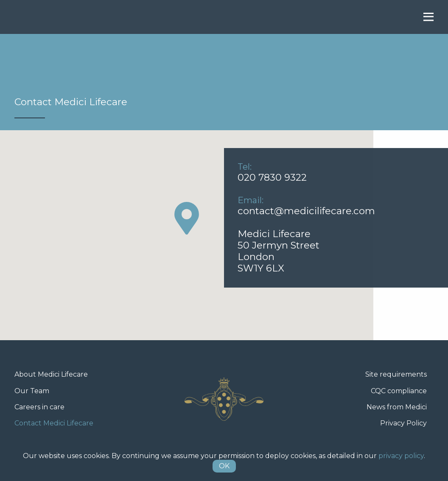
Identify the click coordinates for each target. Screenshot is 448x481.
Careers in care (39, 407)
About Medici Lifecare (51, 374)
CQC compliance (399, 391)
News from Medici (397, 407)
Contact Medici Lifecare (54, 423)
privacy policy (401, 456)
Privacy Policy (403, 423)
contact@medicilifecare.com (306, 211)
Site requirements (396, 374)
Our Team (32, 391)
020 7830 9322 (272, 177)
